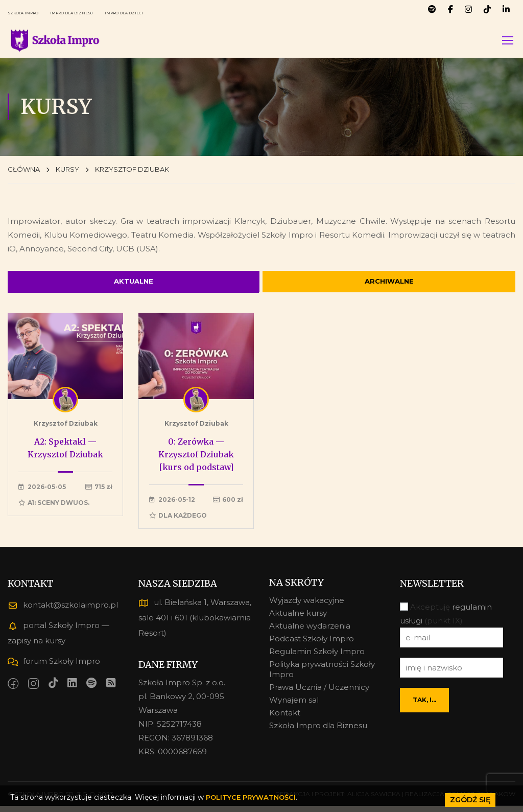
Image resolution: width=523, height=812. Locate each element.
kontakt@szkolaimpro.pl (63, 611)
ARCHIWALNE (389, 285)
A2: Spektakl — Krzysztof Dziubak (65, 454)
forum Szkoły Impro (54, 667)
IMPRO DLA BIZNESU (107, 12)
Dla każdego (178, 521)
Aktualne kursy (298, 619)
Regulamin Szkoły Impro (317, 657)
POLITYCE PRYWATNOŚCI (254, 797)
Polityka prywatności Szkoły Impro (322, 675)
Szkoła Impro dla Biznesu (318, 732)
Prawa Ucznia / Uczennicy (319, 693)
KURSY (67, 171)
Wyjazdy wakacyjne (307, 606)
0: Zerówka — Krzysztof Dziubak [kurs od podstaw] (196, 461)
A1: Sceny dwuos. (54, 509)
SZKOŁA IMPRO (34, 12)
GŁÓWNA (24, 171)
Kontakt (285, 719)
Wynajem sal (294, 706)
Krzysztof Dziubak (66, 430)
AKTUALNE (134, 285)
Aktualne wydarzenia (310, 632)
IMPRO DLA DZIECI (185, 12)
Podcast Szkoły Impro (312, 645)
